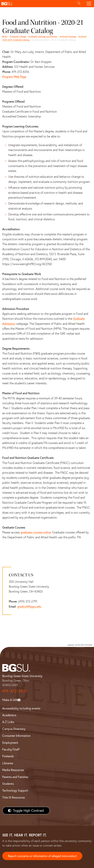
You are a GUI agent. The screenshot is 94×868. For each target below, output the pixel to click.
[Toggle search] (79, 4)
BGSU (5, 37)
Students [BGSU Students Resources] (8, 784)
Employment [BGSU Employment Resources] (10, 743)
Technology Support (15, 790)
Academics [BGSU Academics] (9, 715)
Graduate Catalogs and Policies (43, 37)
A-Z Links (8, 722)
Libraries (8, 763)
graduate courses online (36, 532)
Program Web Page (14, 77)
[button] (37, 4)
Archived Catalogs (68, 37)
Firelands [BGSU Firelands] (8, 756)
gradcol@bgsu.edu (29, 606)
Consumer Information (16, 736)
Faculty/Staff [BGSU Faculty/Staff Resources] (11, 749)
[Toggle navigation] (89, 4)
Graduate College (18, 37)
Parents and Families (15, 777)
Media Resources (13, 770)
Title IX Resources (14, 797)
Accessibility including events (21, 708)
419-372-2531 (15, 691)
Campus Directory (14, 729)
